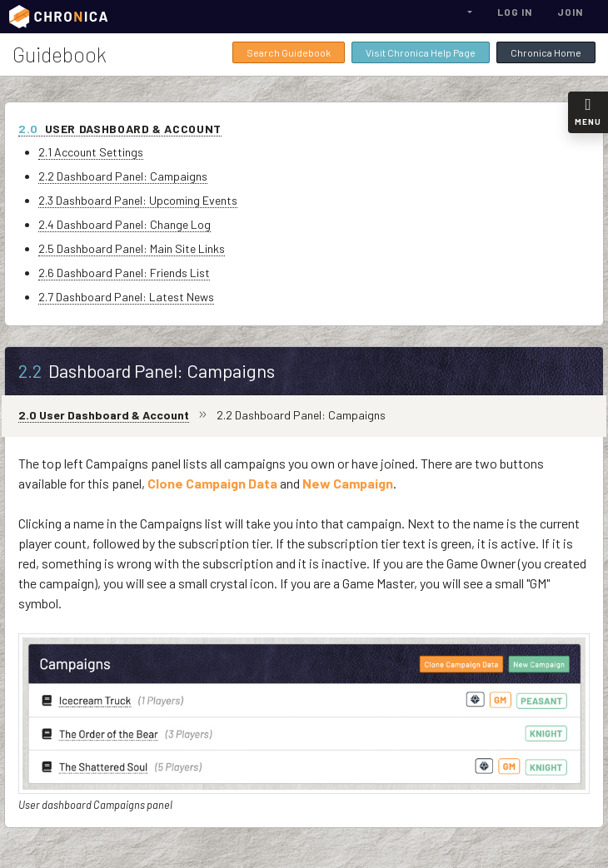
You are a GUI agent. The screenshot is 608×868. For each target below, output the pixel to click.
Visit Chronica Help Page (421, 52)
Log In (515, 12)
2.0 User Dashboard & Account (104, 415)
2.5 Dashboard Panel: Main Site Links (132, 248)
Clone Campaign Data (212, 483)
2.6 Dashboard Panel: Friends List (124, 273)
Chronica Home (546, 52)
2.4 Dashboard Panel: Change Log (125, 224)
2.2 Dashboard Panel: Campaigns (123, 176)
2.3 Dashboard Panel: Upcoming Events (138, 200)
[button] (468, 12)
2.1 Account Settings (91, 152)
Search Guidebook (289, 52)
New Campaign (348, 483)
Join (570, 12)
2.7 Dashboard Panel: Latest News (126, 297)
